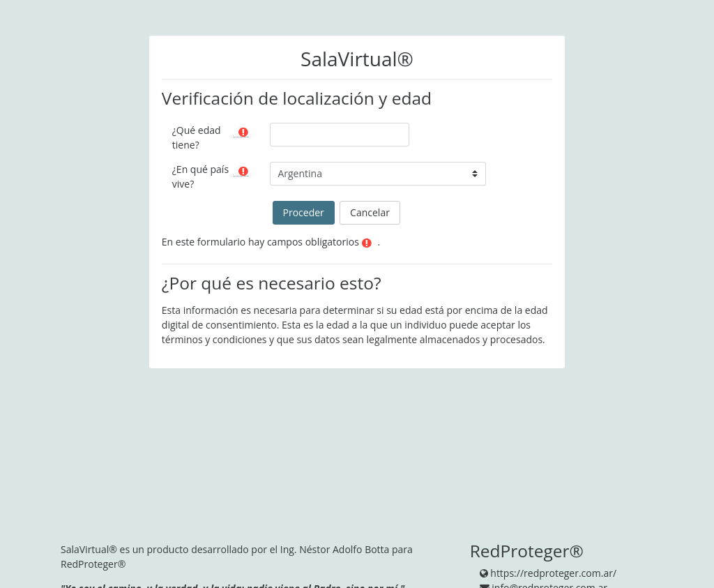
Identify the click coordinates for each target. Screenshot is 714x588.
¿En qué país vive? (200, 176)
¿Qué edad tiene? (197, 137)
